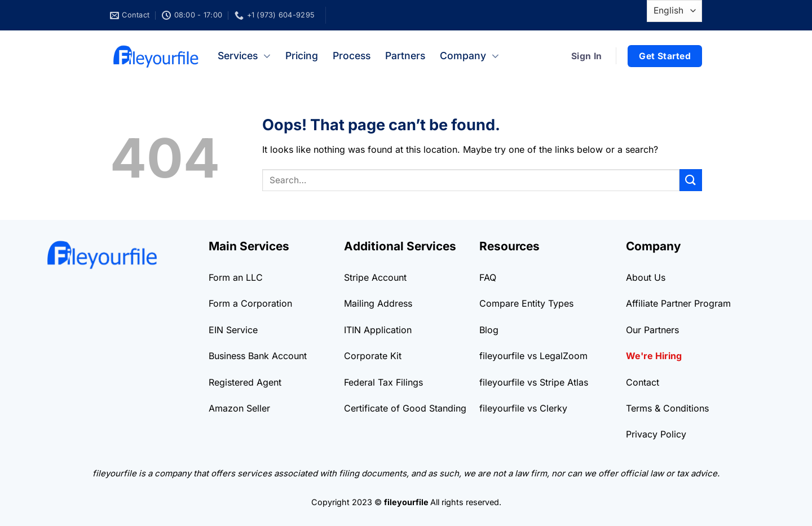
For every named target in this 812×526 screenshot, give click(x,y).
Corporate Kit (373, 356)
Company (469, 56)
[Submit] (691, 180)
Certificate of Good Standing (405, 408)
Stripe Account (375, 277)
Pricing (302, 56)
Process (352, 56)
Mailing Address (378, 303)
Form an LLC (236, 277)
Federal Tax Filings (383, 382)
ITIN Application (378, 330)
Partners (405, 56)
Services (244, 56)
